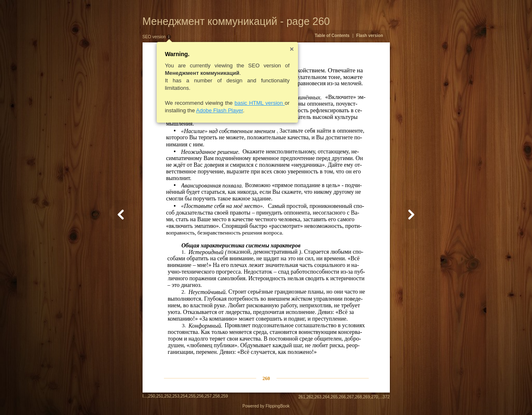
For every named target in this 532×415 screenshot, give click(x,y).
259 (225, 396)
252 (168, 396)
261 (302, 397)
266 (342, 397)
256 (200, 396)
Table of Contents (332, 36)
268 (358, 397)
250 (151, 396)
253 (176, 396)
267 (351, 397)
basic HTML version (260, 103)
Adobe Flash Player (220, 110)
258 (216, 396)
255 (192, 396)
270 (375, 397)
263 (318, 397)
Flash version (369, 36)
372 (386, 397)
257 (208, 396)
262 (310, 397)
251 (160, 396)
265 (334, 397)
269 (367, 397)
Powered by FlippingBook (266, 406)
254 (184, 396)
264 (326, 397)
